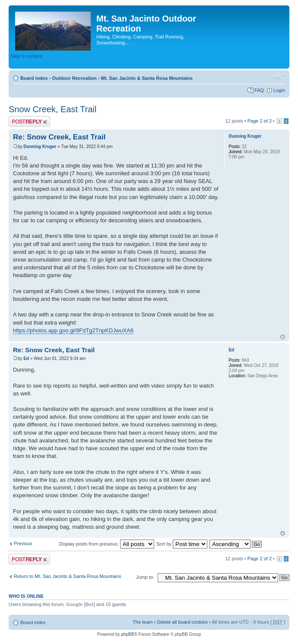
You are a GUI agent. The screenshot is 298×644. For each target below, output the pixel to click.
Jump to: (145, 577)
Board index (34, 78)
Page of (260, 121)
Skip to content (27, 56)
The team (143, 622)
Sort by (182, 544)
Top (283, 337)
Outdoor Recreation (74, 78)
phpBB (127, 634)
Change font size (279, 76)
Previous (23, 543)
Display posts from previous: (107, 544)
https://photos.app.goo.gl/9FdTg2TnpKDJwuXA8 (73, 330)
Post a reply (29, 122)
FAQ (259, 90)
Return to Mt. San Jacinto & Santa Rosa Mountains (68, 576)
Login (279, 90)
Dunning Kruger (40, 147)
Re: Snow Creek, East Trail (59, 137)
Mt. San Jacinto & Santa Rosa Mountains (147, 78)
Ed (26, 358)
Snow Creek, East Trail (52, 109)
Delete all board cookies (182, 622)
